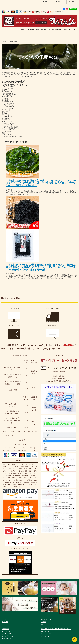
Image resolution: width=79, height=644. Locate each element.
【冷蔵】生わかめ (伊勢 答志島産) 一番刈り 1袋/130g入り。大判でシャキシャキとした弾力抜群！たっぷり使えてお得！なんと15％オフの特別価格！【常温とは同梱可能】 (41, 183)
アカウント (48, 2)
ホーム (23, 30)
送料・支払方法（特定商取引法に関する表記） (56, 629)
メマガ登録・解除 (8, 636)
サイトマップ (45, 636)
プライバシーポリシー (48, 634)
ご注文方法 (6, 629)
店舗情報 (43, 622)
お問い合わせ (6, 639)
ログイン (60, 2)
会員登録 (73, 2)
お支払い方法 (6, 631)
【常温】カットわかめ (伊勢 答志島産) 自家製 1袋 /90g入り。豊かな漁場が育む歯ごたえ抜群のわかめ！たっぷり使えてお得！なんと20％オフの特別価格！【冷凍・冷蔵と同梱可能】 (41, 267)
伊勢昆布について (46, 619)
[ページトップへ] (74, 639)
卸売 (65, 30)
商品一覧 (31, 30)
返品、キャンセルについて (49, 631)
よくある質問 (6, 634)
